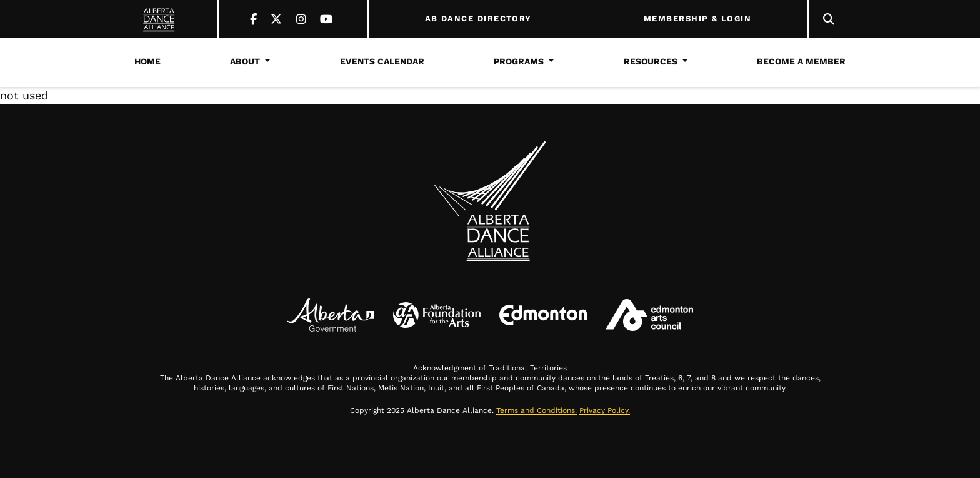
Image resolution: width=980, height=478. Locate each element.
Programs (519, 61)
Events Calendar (382, 61)
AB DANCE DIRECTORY (478, 19)
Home (147, 61)
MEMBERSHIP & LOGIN (697, 19)
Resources (651, 61)
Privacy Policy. (605, 410)
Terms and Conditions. (537, 410)
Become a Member (801, 61)
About (245, 61)
